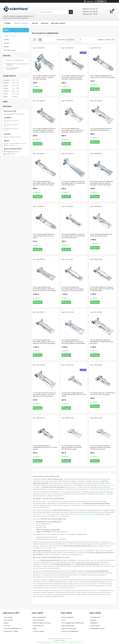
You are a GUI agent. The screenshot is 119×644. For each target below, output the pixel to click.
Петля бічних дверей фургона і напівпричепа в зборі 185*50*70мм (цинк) (74, 394)
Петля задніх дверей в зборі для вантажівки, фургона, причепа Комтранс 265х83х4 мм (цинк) (73, 77)
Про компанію (8, 620)
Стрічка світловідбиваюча (70, 631)
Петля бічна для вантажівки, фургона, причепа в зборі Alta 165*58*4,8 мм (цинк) (100, 447)
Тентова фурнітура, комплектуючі (73, 623)
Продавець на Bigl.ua (60, 640)
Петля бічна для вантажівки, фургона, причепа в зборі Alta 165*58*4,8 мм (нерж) (72, 447)
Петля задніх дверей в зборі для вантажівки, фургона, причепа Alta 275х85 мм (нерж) (102, 289)
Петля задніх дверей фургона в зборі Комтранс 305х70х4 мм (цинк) (103, 76)
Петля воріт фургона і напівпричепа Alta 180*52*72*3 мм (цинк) (102, 394)
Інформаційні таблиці (97, 628)
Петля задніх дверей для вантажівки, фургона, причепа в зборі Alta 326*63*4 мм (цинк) (44, 183)
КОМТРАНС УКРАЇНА (46, 514)
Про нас (35, 23)
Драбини (93, 620)
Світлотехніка (95, 626)
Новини (6, 39)
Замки (35, 628)
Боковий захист (96, 617)
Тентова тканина (38, 631)
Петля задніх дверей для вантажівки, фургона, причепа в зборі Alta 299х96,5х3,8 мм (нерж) (73, 342)
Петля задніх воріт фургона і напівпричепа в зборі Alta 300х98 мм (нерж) (101, 342)
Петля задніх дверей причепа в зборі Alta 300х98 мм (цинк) (101, 129)
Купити (39, 91)
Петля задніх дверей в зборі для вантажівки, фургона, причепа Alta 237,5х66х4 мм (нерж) (73, 236)
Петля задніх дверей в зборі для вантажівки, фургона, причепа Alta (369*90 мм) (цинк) (73, 183)
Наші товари (8, 617)
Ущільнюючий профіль (69, 628)
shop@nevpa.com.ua (12, 152)
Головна (8, 23)
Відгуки (6, 47)
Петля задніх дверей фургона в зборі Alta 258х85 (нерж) (101, 235)
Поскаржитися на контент (58, 642)
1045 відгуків (90, 1)
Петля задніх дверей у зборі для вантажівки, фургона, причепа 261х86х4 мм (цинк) (44, 77)
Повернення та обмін (11, 631)
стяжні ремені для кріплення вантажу (82, 514)
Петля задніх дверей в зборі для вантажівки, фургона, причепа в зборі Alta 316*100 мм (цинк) (44, 394)
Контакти (45, 23)
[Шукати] (71, 12)
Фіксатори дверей (67, 617)
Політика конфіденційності (13, 628)
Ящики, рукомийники (39, 617)
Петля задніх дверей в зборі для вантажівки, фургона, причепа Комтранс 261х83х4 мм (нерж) (102, 183)
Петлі (63, 620)
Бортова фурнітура (104, 485)
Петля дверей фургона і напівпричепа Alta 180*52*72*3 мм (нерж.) (45, 447)
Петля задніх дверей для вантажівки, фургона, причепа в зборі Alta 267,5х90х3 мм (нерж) (44, 342)
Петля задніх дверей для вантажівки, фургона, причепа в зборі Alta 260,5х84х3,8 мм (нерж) (45, 289)
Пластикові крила (38, 620)
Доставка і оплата (58, 23)
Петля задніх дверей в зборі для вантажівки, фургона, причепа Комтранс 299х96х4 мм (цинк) (44, 130)
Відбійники (94, 623)
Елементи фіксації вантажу (42, 623)
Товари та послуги (21, 23)
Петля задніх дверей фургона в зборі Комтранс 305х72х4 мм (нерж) (44, 236)
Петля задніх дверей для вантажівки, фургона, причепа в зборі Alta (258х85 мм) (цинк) (72, 130)
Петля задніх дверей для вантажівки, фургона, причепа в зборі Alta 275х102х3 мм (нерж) (72, 289)
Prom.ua (69, 639)
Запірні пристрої (38, 626)
